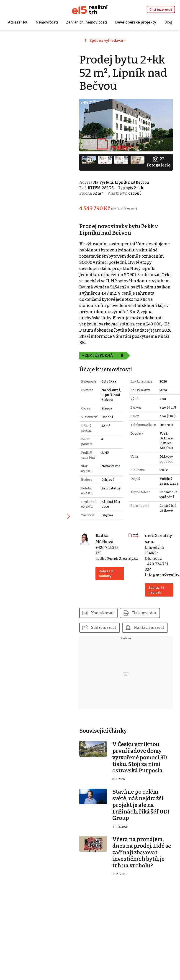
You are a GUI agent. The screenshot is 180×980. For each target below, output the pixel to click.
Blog (168, 22)
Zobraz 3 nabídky (106, 573)
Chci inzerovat (161, 9)
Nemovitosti (47, 22)
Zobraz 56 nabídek (156, 590)
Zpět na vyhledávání (107, 40)
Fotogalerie (159, 162)
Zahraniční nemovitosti (87, 22)
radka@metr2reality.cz (117, 559)
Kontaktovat (102, 613)
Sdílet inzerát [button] (104, 627)
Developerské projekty (136, 22)
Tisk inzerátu (144, 613)
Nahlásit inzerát (149, 627)
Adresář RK (18, 22)
